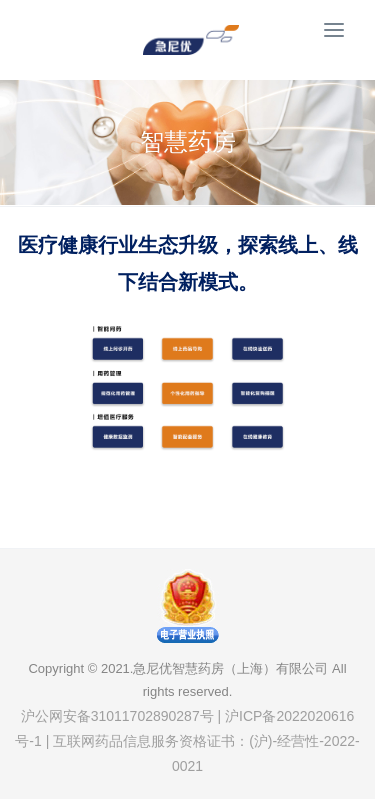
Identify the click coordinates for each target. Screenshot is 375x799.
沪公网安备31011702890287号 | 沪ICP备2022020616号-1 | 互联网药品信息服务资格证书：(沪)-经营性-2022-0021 (187, 741)
